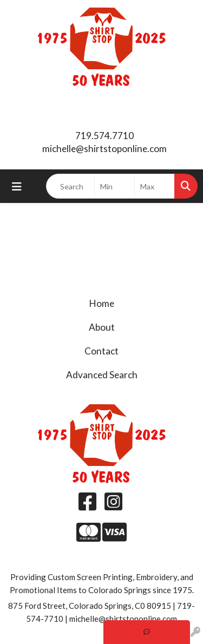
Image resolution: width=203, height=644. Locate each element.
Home (102, 303)
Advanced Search (102, 375)
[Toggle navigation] (17, 186)
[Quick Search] (70, 186)
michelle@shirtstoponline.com (104, 149)
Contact (101, 351)
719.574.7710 (104, 136)
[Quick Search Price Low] (114, 186)
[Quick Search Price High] (155, 186)
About (102, 327)
